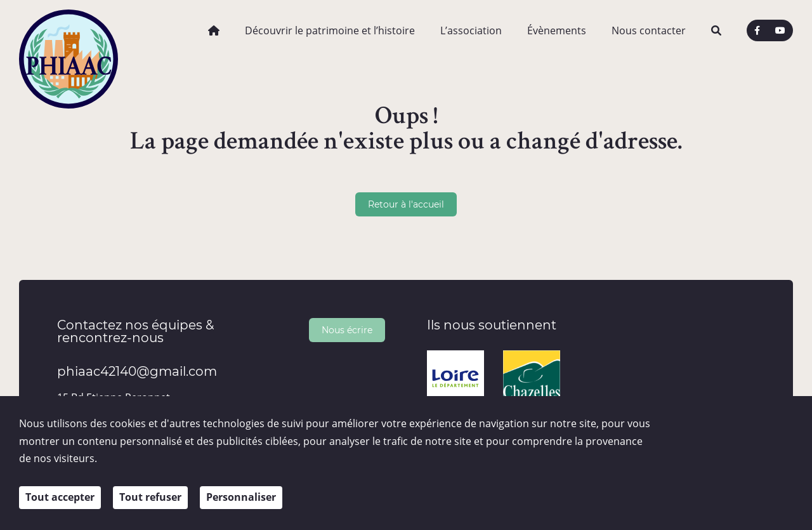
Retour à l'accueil (406, 204)
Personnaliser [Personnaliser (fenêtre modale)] (241, 500)
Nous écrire (347, 330)
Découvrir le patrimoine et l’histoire (330, 30)
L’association (471, 30)
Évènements (557, 30)
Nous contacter (649, 30)
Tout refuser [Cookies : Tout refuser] (150, 500)
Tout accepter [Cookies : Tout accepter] (60, 500)
